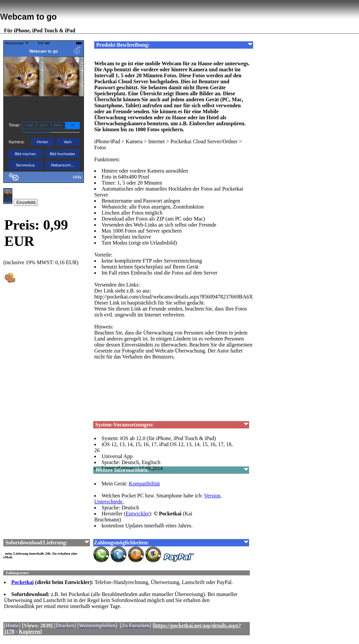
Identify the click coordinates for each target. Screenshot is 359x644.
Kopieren (29, 632)
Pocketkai (23, 582)
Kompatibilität (144, 484)
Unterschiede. (109, 502)
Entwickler (137, 514)
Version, (213, 496)
